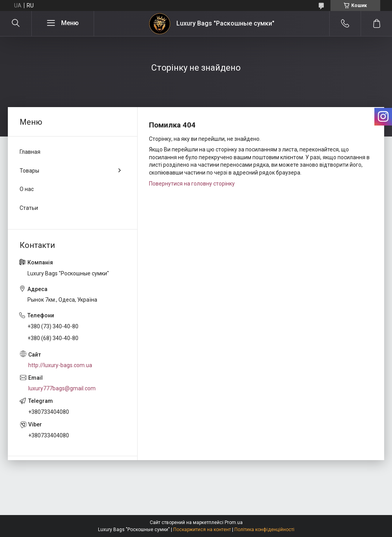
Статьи (29, 208)
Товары (29, 171)
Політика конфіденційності (264, 530)
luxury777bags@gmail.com (62, 388)
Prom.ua (234, 522)
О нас (27, 189)
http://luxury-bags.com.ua (60, 365)
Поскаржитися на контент (202, 530)
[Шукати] (16, 24)
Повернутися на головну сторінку (192, 184)
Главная (30, 152)
